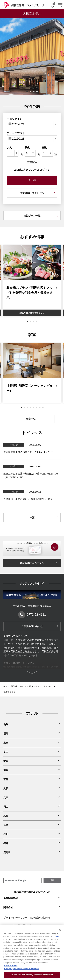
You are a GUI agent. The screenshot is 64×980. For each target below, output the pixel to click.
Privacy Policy (11, 965)
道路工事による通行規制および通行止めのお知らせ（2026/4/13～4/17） (31, 476)
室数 (44, 148)
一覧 (32, 517)
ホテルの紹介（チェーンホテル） (36, 686)
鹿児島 (7, 852)
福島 (6, 734)
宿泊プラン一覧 (32, 216)
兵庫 (6, 798)
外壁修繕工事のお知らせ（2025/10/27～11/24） (29, 499)
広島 (6, 825)
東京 (6, 743)
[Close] (60, 930)
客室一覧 (31, 419)
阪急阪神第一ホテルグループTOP (32, 892)
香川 (6, 834)
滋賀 (6, 770)
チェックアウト (16, 133)
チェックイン (15, 119)
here (57, 936)
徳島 (6, 843)
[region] (32, 952)
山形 (6, 724)
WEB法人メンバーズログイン (32, 170)
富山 (6, 752)
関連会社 (8, 907)
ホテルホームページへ (32, 563)
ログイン (54, 5)
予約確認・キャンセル (32, 193)
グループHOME (10, 686)
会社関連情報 (11, 898)
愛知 (6, 761)
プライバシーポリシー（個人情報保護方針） (27, 918)
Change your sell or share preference (21, 969)
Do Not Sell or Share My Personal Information (32, 975)
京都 (6, 779)
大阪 (6, 788)
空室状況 (32, 162)
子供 (27, 148)
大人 (9, 148)
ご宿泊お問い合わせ (32, 626)
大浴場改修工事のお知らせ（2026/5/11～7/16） (29, 452)
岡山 (6, 807)
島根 (6, 816)
